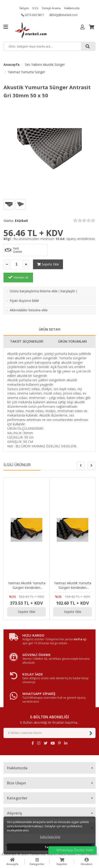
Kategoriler (37, 862)
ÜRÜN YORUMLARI (73, 328)
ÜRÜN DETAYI (50, 316)
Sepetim (62, 862)
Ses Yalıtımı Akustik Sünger (45, 65)
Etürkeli (21, 221)
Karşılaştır (68, 278)
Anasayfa (12, 65)
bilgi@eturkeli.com (64, 15)
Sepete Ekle (48, 264)
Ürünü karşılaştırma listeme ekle (34, 278)
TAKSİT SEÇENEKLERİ (27, 328)
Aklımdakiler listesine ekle (29, 297)
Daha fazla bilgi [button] (50, 837)
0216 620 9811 (33, 15)
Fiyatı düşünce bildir (24, 287)
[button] (91, 452)
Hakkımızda (72, 8)
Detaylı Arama (51, 8)
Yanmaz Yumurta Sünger (26, 72)
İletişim (24, 8)
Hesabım (87, 862)
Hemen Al (81, 264)
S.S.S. (35, 8)
